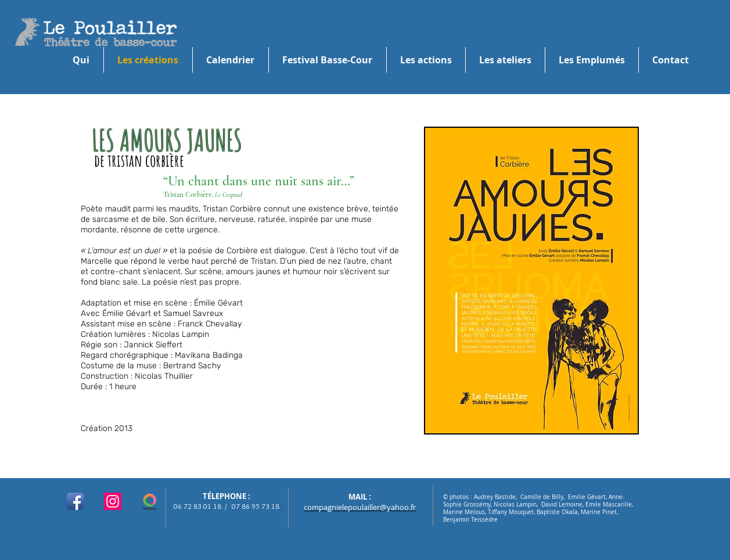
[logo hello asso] (150, 501)
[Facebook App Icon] (75, 501)
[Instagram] (113, 501)
